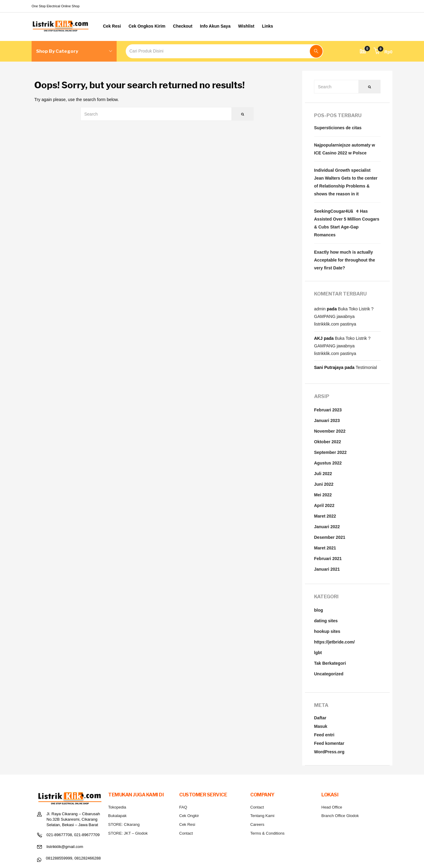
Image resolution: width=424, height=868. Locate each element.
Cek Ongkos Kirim (147, 26)
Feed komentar (329, 743)
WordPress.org (329, 752)
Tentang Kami (262, 816)
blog (319, 610)
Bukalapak (117, 816)
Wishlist (246, 26)
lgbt (318, 653)
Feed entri (324, 735)
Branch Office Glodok (340, 816)
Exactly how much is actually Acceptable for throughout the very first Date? (345, 260)
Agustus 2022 (328, 463)
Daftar (320, 718)
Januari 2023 (327, 420)
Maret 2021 (325, 548)
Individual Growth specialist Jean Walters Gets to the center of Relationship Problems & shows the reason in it (346, 182)
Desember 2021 (330, 537)
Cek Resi (112, 26)
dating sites (326, 621)
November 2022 (330, 431)
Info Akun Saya (215, 26)
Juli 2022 (323, 474)
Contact (186, 833)
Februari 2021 (328, 559)
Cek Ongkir (189, 816)
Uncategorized (329, 674)
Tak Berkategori (330, 663)
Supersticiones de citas (338, 128)
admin (320, 309)
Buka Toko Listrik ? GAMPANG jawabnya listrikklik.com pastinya (344, 316)
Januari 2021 (327, 569)
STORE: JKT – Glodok (128, 833)
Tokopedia (117, 807)
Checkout (183, 26)
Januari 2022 (327, 527)
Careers (257, 824)
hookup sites (327, 631)
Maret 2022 (325, 516)
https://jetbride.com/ (334, 642)
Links (268, 26)
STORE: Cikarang (124, 824)
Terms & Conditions (267, 833)
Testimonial (366, 367)
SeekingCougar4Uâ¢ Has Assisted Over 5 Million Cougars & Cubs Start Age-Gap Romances (347, 223)
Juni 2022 (324, 484)
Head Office (332, 807)
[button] (383, 52)
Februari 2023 (328, 410)
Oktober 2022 (328, 442)
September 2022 (330, 452)
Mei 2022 (323, 495)
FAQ (183, 807)
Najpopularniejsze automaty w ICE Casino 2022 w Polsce (345, 149)
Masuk (321, 726)
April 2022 (324, 505)
